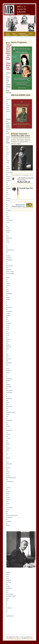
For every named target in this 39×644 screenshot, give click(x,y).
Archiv (31, 34)
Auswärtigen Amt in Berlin (13, 638)
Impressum (15, 37)
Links (8, 37)
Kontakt (23, 37)
